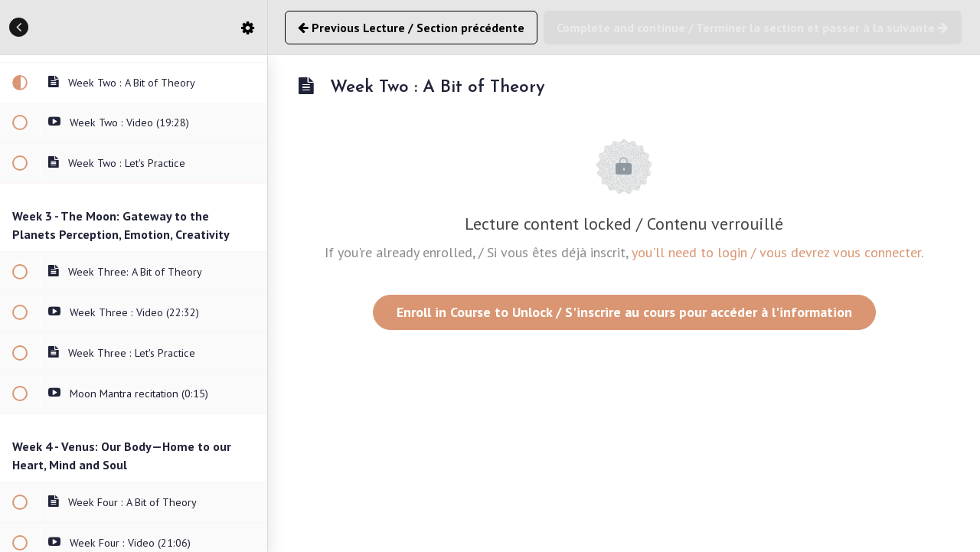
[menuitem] (248, 27)
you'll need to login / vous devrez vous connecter (776, 252)
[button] (19, 27)
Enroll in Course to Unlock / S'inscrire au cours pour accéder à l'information (624, 312)
